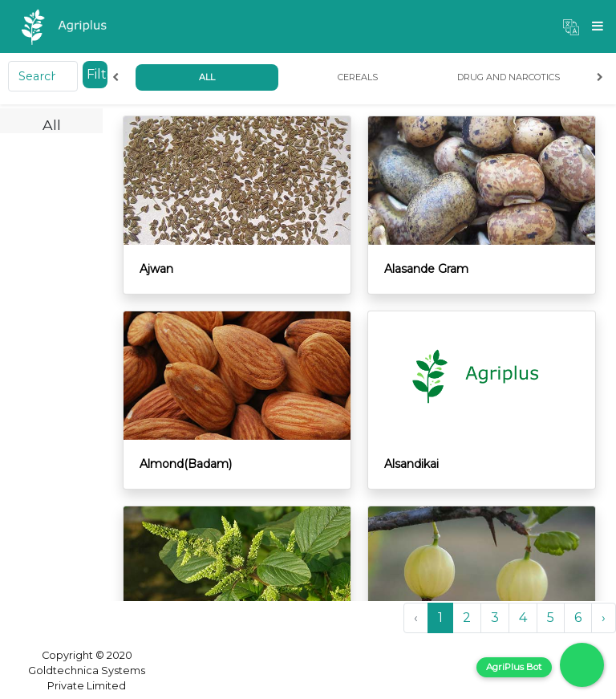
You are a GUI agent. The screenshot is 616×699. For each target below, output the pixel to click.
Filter (97, 74)
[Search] (43, 76)
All (207, 77)
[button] (571, 26)
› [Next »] (604, 618)
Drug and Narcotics (509, 77)
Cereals (358, 77)
